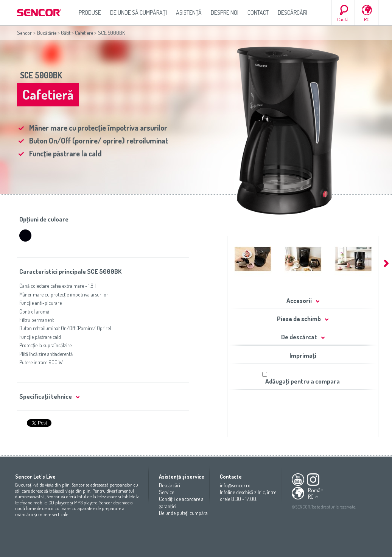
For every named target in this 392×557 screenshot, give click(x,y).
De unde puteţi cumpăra (183, 513)
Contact (258, 12)
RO (367, 19)
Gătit (66, 33)
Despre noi (225, 12)
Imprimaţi (303, 355)
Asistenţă (189, 12)
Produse (90, 12)
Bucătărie (47, 33)
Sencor (24, 33)
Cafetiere (84, 33)
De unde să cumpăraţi (138, 12)
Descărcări (292, 12)
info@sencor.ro (235, 485)
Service (166, 492)
